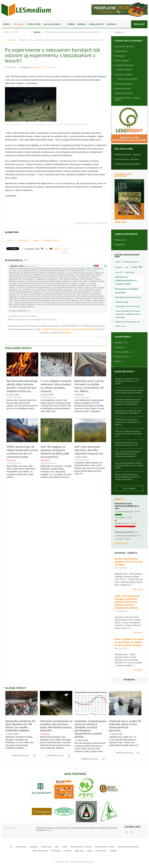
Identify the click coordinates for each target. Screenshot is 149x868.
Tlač (46, 249)
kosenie (36, 240)
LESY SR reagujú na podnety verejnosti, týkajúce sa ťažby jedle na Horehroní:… (55, 452)
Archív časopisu (122, 60)
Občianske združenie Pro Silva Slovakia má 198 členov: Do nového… (127, 381)
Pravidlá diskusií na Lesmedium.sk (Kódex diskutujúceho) (69, 329)
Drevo (118, 262)
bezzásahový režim (51, 240)
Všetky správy (21, 847)
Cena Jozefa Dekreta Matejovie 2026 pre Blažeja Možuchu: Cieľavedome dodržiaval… (128, 454)
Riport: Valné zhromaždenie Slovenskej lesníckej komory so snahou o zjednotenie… (128, 477)
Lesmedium (26, 10)
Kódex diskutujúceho (40, 851)
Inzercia (82, 24)
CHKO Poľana (23, 240)
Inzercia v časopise (124, 74)
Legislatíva (120, 244)
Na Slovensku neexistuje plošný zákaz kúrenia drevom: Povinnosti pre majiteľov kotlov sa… (22, 386)
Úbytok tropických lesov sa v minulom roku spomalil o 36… (127, 444)
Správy (7, 24)
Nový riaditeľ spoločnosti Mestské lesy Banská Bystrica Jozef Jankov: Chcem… (129, 465)
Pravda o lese (46, 847)
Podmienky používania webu (128, 847)
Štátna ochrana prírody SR (128, 322)
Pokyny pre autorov (124, 93)
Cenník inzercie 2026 (127, 79)
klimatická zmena (131, 262)
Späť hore (11, 828)
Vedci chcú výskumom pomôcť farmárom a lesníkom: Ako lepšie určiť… (128, 434)
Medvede (130, 272)
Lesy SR (10, 240)
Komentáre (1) (51, 67)
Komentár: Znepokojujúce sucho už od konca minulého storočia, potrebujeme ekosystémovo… (128, 402)
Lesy (126, 267)
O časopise (120, 56)
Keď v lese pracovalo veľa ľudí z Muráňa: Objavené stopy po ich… (90, 450)
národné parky (122, 302)
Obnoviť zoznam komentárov (24, 316)
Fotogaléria (34, 847)
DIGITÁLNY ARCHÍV (124, 46)
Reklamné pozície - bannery (128, 155)
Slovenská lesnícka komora (128, 306)
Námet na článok (123, 88)
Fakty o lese (120, 240)
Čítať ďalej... (138, 589)
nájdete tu (68, 333)
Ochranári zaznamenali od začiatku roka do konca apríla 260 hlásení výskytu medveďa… (56, 726)
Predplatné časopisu (124, 65)
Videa (57, 847)
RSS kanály (56, 851)
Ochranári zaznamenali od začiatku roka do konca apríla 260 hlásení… (129, 391)
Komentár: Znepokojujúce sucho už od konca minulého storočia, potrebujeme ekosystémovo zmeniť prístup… (91, 729)
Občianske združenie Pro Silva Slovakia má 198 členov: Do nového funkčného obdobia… (21, 726)
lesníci (119, 267)
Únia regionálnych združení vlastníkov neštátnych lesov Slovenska (128, 314)
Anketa (119, 499)
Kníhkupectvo (97, 24)
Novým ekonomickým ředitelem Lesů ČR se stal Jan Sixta (128, 562)
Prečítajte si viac (21, 756)
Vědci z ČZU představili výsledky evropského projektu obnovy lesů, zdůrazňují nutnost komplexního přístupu (127, 602)
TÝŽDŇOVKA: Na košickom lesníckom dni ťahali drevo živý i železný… (128, 422)
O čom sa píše (33, 24)
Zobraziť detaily (121, 543)
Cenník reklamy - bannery (127, 159)
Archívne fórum (101, 851)
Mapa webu (79, 851)
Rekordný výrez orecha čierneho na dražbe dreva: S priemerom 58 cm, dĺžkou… (89, 386)
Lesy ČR (119, 272)
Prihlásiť (139, 24)
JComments (104, 337)
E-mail (56, 249)
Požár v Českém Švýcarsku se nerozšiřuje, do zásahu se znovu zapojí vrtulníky (129, 642)
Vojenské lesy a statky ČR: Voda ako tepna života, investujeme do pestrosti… (125, 726)
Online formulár (125, 70)
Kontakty (112, 24)
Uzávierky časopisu (124, 84)
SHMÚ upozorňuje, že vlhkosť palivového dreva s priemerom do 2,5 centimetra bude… (22, 452)
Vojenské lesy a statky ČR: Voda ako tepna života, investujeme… (128, 412)
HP (11, 847)
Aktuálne (18, 24)
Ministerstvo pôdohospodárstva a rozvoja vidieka (126, 281)
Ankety (65, 847)
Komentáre (68, 851)
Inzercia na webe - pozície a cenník (128, 99)
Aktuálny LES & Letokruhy (123, 175)
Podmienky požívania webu (127, 164)
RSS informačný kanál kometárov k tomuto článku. (34, 319)
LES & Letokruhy (52, 24)
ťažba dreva (121, 326)
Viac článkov (129, 489)
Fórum (71, 24)
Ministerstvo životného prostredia (127, 291)
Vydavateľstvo (121, 51)
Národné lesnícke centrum (128, 297)
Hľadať (90, 851)
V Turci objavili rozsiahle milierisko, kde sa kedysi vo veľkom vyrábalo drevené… (56, 386)
